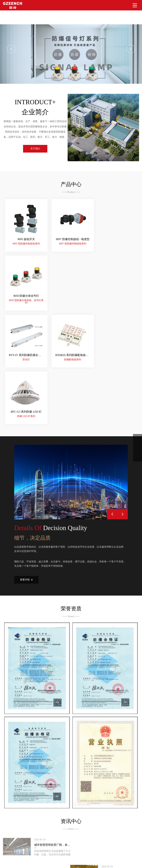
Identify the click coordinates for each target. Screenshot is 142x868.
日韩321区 (25, 862)
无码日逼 (89, 864)
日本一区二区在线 (129, 859)
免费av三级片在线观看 (58, 859)
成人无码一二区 (124, 864)
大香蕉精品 (6, 857)
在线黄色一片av (19, 859)
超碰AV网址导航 (89, 857)
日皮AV (99, 864)
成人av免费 (97, 859)
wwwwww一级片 (108, 857)
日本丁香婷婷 (113, 862)
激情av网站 (58, 864)
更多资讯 (71, 780)
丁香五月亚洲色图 (41, 862)
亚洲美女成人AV (74, 864)
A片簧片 (62, 857)
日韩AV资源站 (43, 864)
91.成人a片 (74, 857)
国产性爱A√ (28, 864)
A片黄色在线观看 (80, 859)
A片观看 (69, 862)
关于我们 (37, 150)
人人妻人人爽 (36, 857)
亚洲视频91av (111, 859)
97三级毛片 (50, 857)
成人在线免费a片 (9, 862)
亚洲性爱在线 (13, 864)
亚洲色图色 (58, 862)
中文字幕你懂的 (96, 862)
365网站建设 (14, 837)
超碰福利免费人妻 (128, 857)
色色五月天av (20, 857)
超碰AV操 (109, 864)
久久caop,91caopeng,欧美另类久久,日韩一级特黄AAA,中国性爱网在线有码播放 (42, 855)
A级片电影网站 (37, 859)
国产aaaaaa (81, 862)
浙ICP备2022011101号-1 (79, 833)
